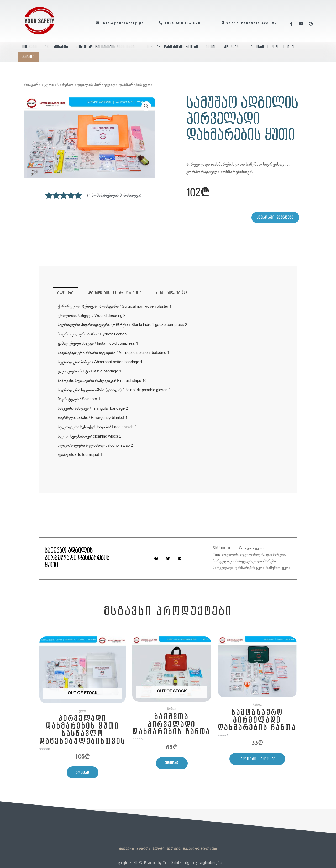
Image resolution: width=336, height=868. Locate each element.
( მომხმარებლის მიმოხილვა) (114, 195)
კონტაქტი (232, 47)
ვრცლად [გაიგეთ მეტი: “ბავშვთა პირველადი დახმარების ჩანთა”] (172, 764)
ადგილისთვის (252, 555)
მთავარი (30, 47)
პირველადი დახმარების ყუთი (239, 568)
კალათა (29, 57)
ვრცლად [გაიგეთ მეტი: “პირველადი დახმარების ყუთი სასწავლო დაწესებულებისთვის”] (83, 774)
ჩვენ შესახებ (56, 47)
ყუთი (49, 84)
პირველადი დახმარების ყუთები (171, 47)
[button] (146, 106)
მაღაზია (174, 849)
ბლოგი (211, 47)
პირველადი (223, 562)
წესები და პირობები (200, 849)
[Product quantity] (242, 217)
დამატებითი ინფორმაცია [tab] (115, 293)
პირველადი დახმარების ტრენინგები (106, 47)
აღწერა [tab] (65, 293)
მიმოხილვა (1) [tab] (172, 293)
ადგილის (230, 555)
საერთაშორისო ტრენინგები (272, 47)
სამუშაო (273, 568)
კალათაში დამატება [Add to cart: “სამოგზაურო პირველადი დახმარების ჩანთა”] (257, 760)
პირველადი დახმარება (256, 562)
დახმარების (276, 555)
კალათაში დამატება (275, 217)
